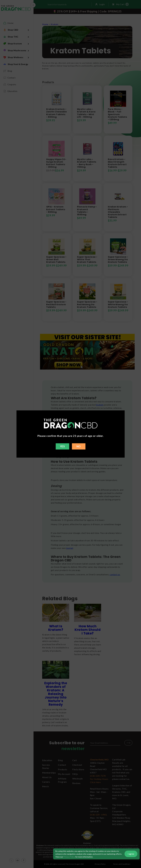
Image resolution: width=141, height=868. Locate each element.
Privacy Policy (69, 857)
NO (79, 446)
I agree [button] (131, 854)
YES (62, 446)
